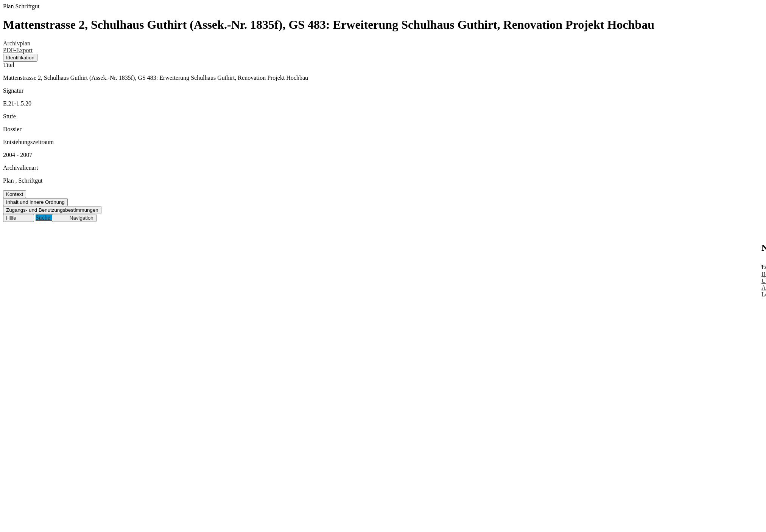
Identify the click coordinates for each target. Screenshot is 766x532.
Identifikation (20, 58)
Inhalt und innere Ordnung (35, 202)
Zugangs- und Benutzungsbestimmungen (52, 210)
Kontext (15, 194)
